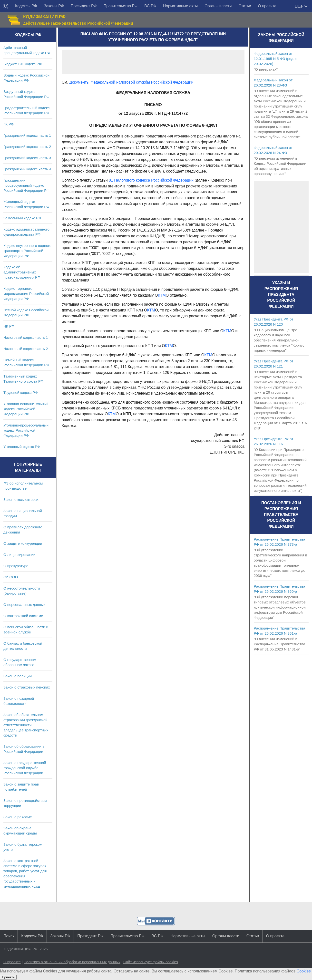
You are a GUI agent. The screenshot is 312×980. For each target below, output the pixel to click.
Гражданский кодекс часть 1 (27, 135)
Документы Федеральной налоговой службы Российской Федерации (131, 82)
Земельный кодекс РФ (22, 218)
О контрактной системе (23, 616)
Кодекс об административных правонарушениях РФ (22, 272)
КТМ (162, 295)
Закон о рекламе (18, 817)
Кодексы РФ (26, 6)
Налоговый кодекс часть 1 (26, 337)
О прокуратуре (16, 566)
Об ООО (11, 577)
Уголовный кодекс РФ (22, 447)
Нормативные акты (180, 6)
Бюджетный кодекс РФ (23, 64)
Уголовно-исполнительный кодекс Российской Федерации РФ (26, 409)
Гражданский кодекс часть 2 (27, 147)
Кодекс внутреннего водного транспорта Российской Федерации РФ (27, 251)
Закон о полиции (18, 676)
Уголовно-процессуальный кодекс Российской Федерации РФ (26, 430)
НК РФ (9, 326)
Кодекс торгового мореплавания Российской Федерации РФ (26, 294)
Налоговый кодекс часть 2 (26, 349)
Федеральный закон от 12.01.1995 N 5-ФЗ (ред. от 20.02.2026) (276, 59)
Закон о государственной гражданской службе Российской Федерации (25, 768)
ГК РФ (9, 124)
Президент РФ (84, 6)
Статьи (245, 6)
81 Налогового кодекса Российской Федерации (151, 180)
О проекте (267, 6)
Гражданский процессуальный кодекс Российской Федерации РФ (26, 185)
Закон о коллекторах (21, 500)
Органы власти (218, 6)
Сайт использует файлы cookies (151, 962)
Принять (8, 977)
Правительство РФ (121, 6)
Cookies (304, 971)
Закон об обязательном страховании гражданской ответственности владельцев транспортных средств (26, 725)
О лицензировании (19, 555)
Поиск (9, 936)
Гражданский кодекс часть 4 (27, 169)
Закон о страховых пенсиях (27, 687)
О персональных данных (24, 605)
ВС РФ (150, 6)
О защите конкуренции (23, 543)
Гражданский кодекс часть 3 (27, 158)
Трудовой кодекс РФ (21, 393)
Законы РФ (54, 6)
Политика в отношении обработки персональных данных (72, 962)
